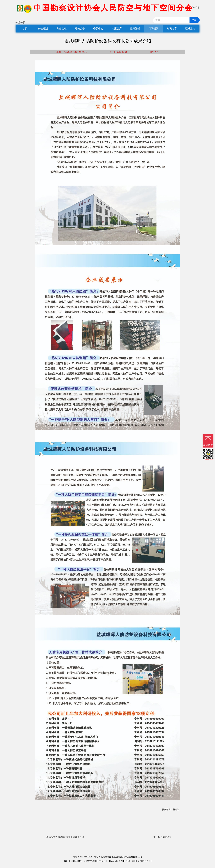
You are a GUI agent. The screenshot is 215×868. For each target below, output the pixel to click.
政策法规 (135, 29)
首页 (25, 29)
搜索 (193, 20)
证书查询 (190, 29)
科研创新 (153, 29)
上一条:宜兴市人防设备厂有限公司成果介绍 (63, 837)
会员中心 (98, 29)
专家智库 (117, 29)
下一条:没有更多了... (163, 837)
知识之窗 (172, 29)
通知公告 (80, 29)
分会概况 (43, 29)
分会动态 (62, 29)
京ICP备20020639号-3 (142, 861)
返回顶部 (208, 445)
